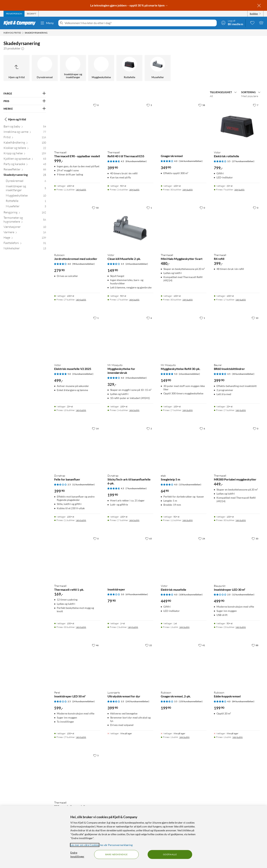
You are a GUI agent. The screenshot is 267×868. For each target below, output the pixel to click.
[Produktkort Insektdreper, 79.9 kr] (130, 558)
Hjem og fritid (15, 119)
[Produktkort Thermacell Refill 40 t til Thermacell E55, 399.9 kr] (130, 125)
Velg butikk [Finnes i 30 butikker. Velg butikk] (188, 190)
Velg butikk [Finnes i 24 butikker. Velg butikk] (134, 190)
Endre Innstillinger (77, 854)
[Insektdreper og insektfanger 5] (26, 189)
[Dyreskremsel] (45, 68)
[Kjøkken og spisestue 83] (25, 159)
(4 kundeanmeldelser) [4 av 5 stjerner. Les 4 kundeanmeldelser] (136, 378)
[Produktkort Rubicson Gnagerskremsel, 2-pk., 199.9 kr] (184, 665)
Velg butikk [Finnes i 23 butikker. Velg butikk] (241, 627)
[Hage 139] (25, 238)
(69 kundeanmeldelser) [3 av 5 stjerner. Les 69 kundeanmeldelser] (137, 594)
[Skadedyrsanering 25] (25, 176)
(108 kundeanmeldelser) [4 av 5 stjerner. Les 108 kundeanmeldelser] (191, 595)
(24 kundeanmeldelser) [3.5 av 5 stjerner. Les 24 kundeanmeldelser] (137, 264)
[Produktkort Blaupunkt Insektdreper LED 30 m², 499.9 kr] (237, 558)
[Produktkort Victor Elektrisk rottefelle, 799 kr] (237, 125)
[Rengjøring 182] (25, 213)
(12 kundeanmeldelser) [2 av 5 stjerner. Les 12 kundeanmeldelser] (243, 595)
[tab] (14, 14)
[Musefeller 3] (26, 207)
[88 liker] (255, 645)
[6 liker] (149, 318)
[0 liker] (96, 105)
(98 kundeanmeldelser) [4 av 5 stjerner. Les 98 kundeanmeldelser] (83, 264)
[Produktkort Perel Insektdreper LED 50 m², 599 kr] (77, 665)
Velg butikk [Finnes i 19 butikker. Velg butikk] (134, 300)
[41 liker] (202, 645)
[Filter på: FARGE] (25, 94)
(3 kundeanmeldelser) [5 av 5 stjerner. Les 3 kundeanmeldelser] (83, 374)
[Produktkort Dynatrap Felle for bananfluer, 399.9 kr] (77, 448)
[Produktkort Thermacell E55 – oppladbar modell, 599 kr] (77, 775)
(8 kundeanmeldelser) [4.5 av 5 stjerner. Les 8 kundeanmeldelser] (136, 161)
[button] (23, 48)
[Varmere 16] (25, 233)
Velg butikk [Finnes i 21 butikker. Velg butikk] (81, 520)
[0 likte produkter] (252, 23)
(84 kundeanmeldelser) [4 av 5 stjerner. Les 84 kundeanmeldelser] (243, 701)
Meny (47, 23)
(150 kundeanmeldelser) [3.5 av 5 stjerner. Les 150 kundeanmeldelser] (191, 701)
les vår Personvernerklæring (116, 845)
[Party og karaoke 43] (25, 165)
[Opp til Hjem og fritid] (17, 68)
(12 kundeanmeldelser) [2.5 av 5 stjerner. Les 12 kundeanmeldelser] (83, 484)
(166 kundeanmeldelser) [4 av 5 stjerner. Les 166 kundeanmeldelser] (191, 161)
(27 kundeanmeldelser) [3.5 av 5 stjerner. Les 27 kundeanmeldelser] (243, 161)
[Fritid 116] (25, 138)
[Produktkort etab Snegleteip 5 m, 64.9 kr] (184, 448)
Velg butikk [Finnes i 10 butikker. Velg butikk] (81, 410)
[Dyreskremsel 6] (26, 182)
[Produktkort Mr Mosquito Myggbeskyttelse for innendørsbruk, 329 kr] (130, 337)
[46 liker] (95, 645)
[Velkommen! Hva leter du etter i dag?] (140, 23)
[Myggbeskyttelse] (101, 68)
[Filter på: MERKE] (25, 109)
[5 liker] (96, 755)
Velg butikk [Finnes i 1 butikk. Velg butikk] (184, 627)
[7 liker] (256, 105)
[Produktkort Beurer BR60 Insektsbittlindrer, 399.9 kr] (237, 337)
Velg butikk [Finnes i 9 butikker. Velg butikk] (239, 190)
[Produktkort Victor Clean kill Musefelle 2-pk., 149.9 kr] (130, 227)
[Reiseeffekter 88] (25, 170)
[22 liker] (149, 645)
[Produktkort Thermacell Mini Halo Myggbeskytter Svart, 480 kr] (184, 227)
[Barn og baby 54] (25, 127)
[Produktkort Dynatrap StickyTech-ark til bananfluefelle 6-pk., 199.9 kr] (130, 448)
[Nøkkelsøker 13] (25, 249)
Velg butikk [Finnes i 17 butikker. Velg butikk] (241, 300)
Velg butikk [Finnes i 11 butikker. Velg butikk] (81, 190)
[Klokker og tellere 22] (25, 149)
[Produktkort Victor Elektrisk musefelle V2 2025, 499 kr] (77, 337)
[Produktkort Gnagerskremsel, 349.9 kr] (184, 125)
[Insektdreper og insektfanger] (73, 68)
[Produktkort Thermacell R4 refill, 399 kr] (237, 227)
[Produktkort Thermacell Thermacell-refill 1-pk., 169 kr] (77, 558)
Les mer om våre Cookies (85, 845)
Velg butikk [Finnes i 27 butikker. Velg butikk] (188, 410)
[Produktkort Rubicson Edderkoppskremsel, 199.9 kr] (237, 665)
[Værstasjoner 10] (25, 228)
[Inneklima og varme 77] (25, 133)
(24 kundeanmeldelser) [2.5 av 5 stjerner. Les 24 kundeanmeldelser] (83, 701)
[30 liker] (255, 538)
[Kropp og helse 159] (25, 154)
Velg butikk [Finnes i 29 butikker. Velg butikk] (81, 300)
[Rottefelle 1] (26, 202)
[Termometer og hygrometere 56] (25, 220)
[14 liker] (95, 428)
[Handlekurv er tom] (261, 23)
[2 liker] (149, 428)
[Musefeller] (158, 68)
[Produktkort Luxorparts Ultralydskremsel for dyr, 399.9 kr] (130, 665)
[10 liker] (255, 318)
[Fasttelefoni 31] (25, 244)
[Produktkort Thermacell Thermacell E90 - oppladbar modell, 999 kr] (77, 125)
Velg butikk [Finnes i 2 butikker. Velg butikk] (133, 627)
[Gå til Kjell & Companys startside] (21, 23)
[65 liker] (149, 538)
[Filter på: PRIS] (25, 101)
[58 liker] (202, 105)
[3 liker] (149, 105)
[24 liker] (202, 538)
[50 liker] (95, 208)
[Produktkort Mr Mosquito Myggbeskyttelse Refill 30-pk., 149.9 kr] (184, 337)
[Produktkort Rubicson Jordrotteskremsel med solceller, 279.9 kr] (77, 227)
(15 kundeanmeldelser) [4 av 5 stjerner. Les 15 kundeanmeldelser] (190, 484)
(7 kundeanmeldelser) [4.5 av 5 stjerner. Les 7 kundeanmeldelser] (136, 488)
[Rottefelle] (129, 68)
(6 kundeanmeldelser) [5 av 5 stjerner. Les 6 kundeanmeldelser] (189, 374)
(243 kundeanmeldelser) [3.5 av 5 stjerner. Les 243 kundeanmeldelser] (137, 701)
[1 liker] (149, 208)
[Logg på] (232, 23)
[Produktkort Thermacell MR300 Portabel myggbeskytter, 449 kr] (237, 448)
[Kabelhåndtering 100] (25, 143)
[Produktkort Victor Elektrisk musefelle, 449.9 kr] (184, 558)
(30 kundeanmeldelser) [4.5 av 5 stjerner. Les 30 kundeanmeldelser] (243, 374)
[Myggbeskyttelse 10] (26, 196)
